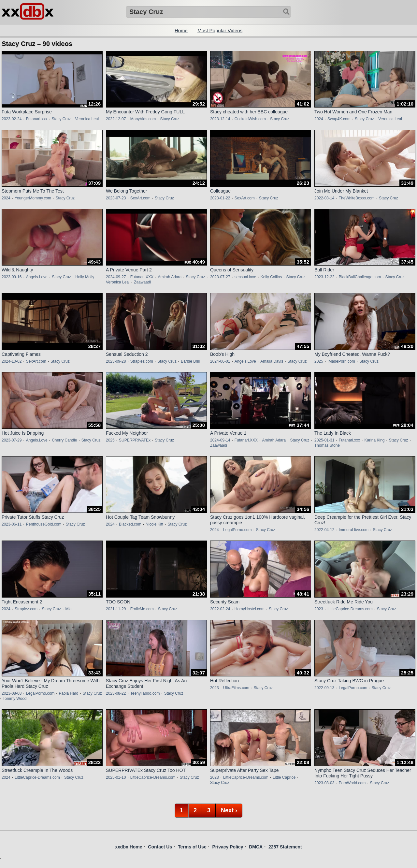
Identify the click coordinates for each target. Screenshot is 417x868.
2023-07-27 (220, 277)
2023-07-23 (116, 198)
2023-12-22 (324, 277)
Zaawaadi (142, 282)
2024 (319, 119)
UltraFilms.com (236, 688)
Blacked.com (130, 524)
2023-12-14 (220, 119)
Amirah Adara (170, 277)
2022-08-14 (324, 198)
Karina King (374, 440)
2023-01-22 (220, 198)
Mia (68, 609)
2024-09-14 (220, 440)
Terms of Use (192, 847)
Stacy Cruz (61, 119)
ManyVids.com (143, 119)
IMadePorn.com (341, 361)
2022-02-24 (220, 609)
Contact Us (160, 847)
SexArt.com (140, 198)
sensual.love (245, 277)
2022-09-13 (324, 688)
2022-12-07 (116, 119)
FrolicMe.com (142, 609)
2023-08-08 (12, 693)
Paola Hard (68, 693)
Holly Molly (85, 277)
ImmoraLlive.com (354, 530)
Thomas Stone (327, 445)
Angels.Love (37, 277)
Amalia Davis (272, 361)
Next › (229, 810)
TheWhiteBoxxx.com (357, 198)
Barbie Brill (190, 361)
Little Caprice (284, 777)
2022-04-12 (324, 530)
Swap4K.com (339, 119)
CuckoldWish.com (250, 119)
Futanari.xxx (37, 119)
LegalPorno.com (237, 530)
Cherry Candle (64, 440)
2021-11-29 (116, 609)
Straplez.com (142, 361)
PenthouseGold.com (44, 524)
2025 (319, 361)
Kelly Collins (271, 277)
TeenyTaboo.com (145, 693)
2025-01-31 (324, 440)
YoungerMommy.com (33, 198)
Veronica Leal (87, 119)
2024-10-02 (12, 361)
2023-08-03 (324, 783)
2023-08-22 (116, 693)
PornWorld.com (352, 783)
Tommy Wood (14, 699)
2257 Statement (285, 847)
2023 (319, 609)
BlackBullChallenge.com (360, 277)
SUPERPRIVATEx (135, 440)
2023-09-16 (12, 277)
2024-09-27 (116, 277)
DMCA (256, 847)
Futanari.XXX (142, 277)
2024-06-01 (220, 361)
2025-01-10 (116, 777)
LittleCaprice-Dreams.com (350, 609)
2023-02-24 (12, 119)
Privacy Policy (228, 847)
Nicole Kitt (154, 524)
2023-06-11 (12, 524)
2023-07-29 (12, 440)
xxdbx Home (129, 847)
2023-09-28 (116, 361)
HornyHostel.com (250, 609)
